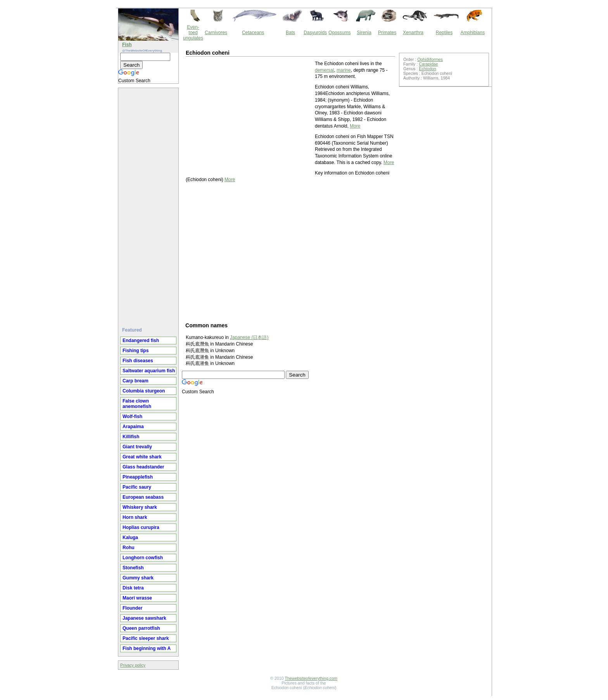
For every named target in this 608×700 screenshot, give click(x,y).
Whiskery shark (140, 507)
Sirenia (364, 33)
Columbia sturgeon (144, 391)
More (355, 126)
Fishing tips (136, 351)
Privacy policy (133, 665)
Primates (387, 33)
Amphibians (472, 33)
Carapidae (428, 64)
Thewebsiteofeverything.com (311, 678)
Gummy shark (138, 578)
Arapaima (133, 427)
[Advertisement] (149, 204)
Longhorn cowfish (143, 558)
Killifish (131, 437)
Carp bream (136, 381)
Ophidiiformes (430, 59)
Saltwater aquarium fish (149, 371)
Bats (290, 33)
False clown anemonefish (137, 404)
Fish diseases (138, 361)
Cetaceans (253, 33)
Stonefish (133, 568)
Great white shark (142, 457)
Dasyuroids (315, 33)
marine (344, 70)
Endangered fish (141, 340)
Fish (127, 45)
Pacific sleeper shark (146, 638)
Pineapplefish (138, 477)
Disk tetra (133, 588)
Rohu (129, 548)
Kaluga (130, 538)
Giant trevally (137, 447)
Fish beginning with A (147, 648)
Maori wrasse (137, 598)
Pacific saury (137, 487)
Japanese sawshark (144, 618)
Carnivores (216, 33)
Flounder (132, 608)
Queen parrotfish (141, 628)
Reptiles (444, 33)
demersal (324, 70)
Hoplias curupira (141, 527)
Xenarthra (413, 33)
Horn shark (135, 517)
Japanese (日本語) (249, 337)
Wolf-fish (132, 417)
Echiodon (427, 69)
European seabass (143, 497)
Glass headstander (143, 467)
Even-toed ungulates (193, 33)
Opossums (339, 33)
